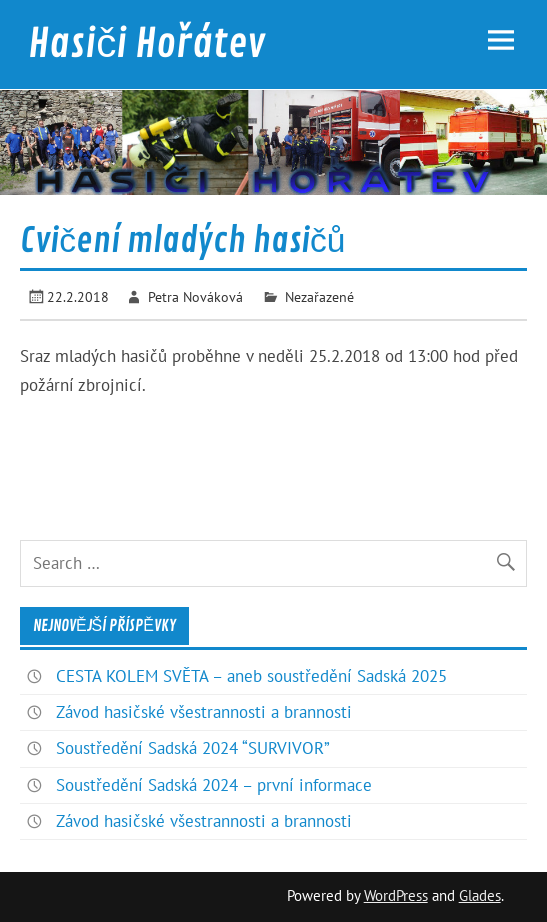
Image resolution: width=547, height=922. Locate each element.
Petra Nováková (195, 296)
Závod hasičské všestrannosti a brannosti (204, 712)
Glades (480, 895)
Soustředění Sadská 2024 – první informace (214, 785)
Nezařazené (319, 296)
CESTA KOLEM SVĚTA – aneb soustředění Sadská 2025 (251, 676)
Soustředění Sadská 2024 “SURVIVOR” (193, 748)
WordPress (396, 895)
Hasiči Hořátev (146, 44)
